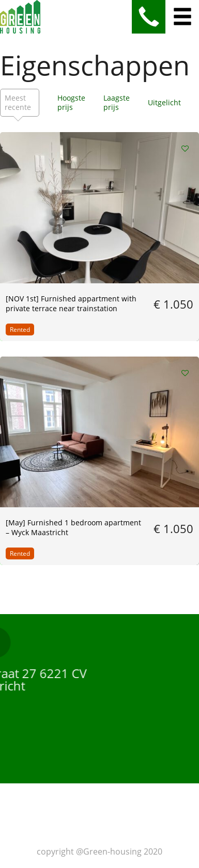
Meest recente (18, 102)
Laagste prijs (117, 102)
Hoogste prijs (71, 102)
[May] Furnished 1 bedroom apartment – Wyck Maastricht (73, 527)
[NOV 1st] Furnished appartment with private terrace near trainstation (71, 303)
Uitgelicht (164, 102)
